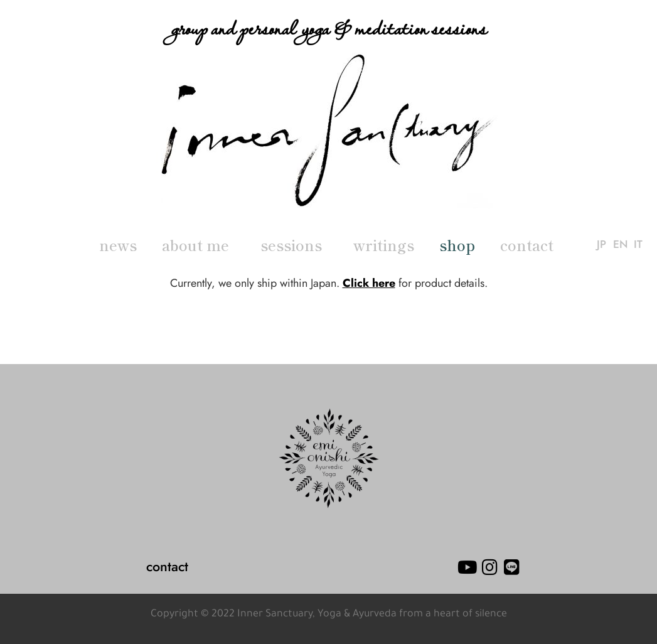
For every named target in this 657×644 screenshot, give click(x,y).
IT (638, 245)
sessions (294, 245)
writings (384, 245)
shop (457, 245)
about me (199, 245)
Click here (369, 283)
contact (527, 245)
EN (620, 245)
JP (601, 245)
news (118, 245)
